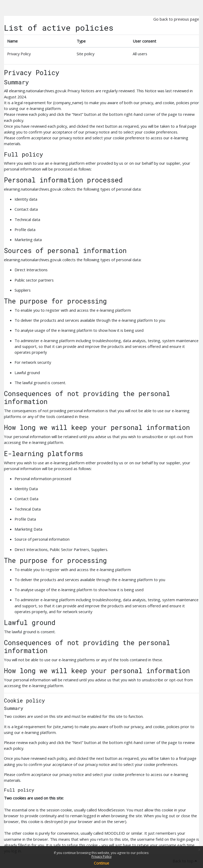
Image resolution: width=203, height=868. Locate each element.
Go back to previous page (176, 19)
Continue (101, 863)
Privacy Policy (101, 856)
